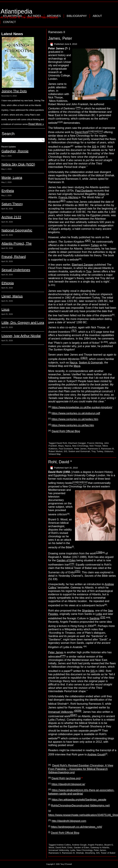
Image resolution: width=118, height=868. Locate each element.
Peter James (80, 449)
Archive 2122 (11, 217)
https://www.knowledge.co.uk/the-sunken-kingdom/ (82, 407)
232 (103, 617)
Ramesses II (94, 449)
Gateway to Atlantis (100, 847)
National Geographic (17, 230)
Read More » (36, 124)
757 (74, 331)
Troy (89, 271)
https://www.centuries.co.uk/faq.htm (73, 425)
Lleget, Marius (12, 296)
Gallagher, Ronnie (15, 151)
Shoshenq (90, 853)
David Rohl (81, 132)
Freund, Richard (14, 257)
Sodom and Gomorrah (79, 451)
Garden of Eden (66, 560)
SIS (94, 147)
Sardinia (94, 618)
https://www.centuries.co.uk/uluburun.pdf (76, 413)
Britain (101, 194)
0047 (74, 715)
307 (63, 201)
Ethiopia (8, 283)
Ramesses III (107, 449)
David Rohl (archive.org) (66, 778)
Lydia (99, 614)
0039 (78, 711)
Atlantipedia (17, 11)
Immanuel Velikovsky (61, 712)
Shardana (88, 611)
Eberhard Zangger (83, 265)
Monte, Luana (12, 178)
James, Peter (60, 38)
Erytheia (8, 191)
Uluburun (109, 451)
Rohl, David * (60, 462)
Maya (77, 366)
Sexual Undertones (16, 270)
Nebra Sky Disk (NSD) (18, 164)
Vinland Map (55, 454)
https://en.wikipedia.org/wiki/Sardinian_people (79, 800)
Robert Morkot (55, 451)
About (97, 16)
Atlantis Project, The (17, 243)
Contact (9, 22)
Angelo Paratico (95, 845)
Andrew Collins (64, 845)
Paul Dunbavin (84, 191)
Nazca (73, 363)
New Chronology (80, 446)
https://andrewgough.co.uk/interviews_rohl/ (76, 827)
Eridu (70, 847)
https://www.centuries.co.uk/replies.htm (75, 419)
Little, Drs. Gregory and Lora (23, 323)
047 (88, 241)
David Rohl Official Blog (66, 431)
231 (77, 571)
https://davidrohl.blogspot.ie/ (68, 784)
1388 (99, 552)
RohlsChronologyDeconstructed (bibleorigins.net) (80, 806)
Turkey (95, 245)
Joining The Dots (14, 91)
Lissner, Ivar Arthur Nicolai (21, 336)
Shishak (80, 853)
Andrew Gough (96, 754)
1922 (84, 358)
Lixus (5, 309)
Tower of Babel (108, 853)
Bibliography (77, 16)
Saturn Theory (12, 204)
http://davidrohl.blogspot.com (69, 821)
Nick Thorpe (95, 446)
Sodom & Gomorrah (91, 363)
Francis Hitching (69, 197)
